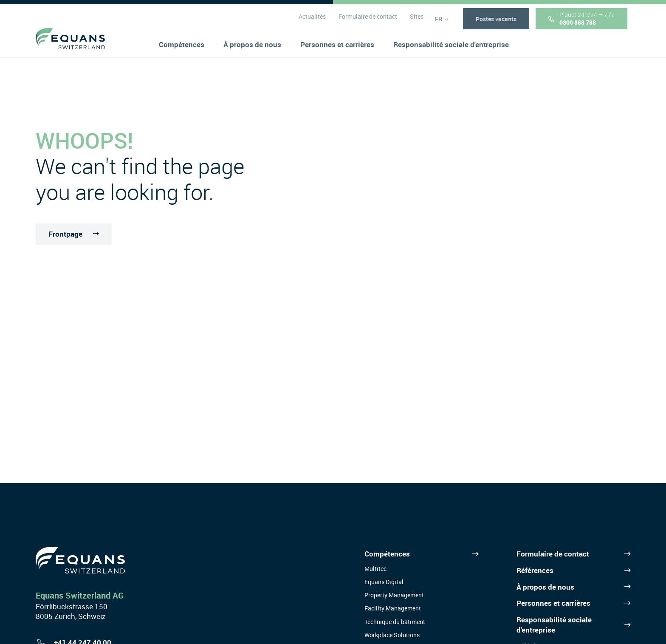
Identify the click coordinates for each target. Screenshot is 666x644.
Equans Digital (384, 582)
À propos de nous (545, 587)
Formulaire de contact (367, 21)
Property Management (394, 595)
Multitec (375, 569)
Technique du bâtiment (395, 622)
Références (535, 570)
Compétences (387, 554)
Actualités (312, 21)
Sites (416, 21)
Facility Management (393, 608)
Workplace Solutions (392, 635)
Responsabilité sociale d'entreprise (554, 625)
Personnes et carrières (553, 603)
